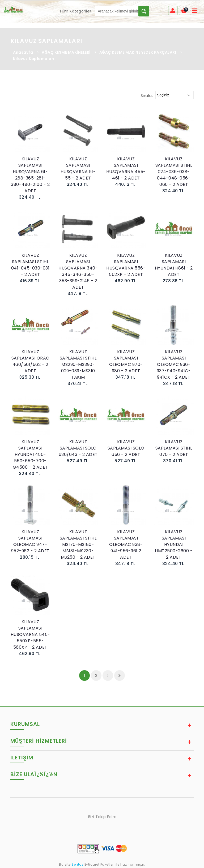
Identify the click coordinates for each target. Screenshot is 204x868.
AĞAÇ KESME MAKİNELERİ (66, 53)
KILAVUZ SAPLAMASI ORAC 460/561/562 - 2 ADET (30, 362)
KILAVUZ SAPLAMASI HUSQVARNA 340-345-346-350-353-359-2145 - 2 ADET (78, 271)
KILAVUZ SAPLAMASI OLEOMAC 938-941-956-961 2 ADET (126, 545)
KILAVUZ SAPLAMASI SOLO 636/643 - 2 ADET (78, 448)
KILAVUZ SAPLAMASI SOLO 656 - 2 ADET (126, 448)
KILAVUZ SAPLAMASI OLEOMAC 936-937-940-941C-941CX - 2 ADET (174, 365)
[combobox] (75, 11)
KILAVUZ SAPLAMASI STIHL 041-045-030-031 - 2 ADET (30, 265)
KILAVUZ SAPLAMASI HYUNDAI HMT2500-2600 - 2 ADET (174, 545)
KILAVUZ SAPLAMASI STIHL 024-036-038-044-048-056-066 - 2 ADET (174, 172)
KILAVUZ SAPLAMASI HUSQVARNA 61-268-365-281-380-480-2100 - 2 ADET (30, 175)
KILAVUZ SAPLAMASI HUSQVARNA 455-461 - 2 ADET (126, 169)
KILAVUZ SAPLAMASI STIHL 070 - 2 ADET (174, 448)
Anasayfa (23, 53)
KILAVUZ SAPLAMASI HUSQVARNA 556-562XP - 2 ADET (126, 265)
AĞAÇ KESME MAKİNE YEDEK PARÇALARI (138, 53)
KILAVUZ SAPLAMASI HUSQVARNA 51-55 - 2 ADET (78, 169)
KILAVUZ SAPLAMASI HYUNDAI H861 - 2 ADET (174, 265)
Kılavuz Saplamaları (34, 59)
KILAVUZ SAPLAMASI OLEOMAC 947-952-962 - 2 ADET (30, 542)
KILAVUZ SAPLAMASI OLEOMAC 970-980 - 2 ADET (126, 362)
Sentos (78, 865)
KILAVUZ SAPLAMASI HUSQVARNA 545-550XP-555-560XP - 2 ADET (30, 635)
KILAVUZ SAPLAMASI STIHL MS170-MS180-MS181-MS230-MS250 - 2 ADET (78, 545)
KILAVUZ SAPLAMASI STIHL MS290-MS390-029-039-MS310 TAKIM (78, 365)
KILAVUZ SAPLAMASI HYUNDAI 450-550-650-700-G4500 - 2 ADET (30, 455)
